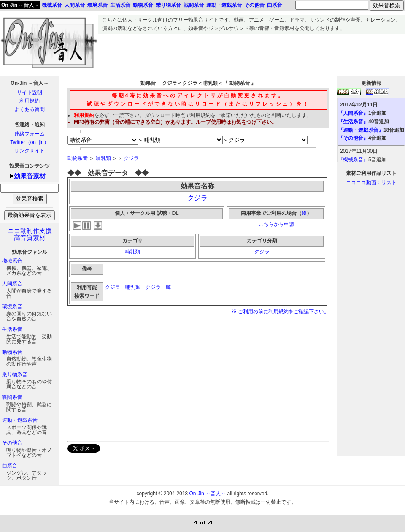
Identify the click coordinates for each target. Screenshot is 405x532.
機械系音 (12, 261)
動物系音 (12, 352)
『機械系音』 (353, 160)
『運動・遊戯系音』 (361, 130)
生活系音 (12, 329)
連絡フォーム (30, 134)
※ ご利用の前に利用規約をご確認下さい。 (280, 312)
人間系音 (12, 284)
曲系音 (10, 466)
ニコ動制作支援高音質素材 (30, 234)
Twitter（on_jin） (29, 142)
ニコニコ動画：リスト (371, 182)
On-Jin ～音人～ (20, 5)
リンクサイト (30, 151)
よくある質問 (30, 109)
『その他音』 (353, 138)
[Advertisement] (251, 53)
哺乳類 (103, 158)
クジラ (131, 158)
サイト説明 (30, 92)
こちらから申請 (276, 224)
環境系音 (12, 307)
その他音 (12, 443)
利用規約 (30, 101)
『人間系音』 (353, 113)
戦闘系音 (12, 397)
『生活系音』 (353, 122)
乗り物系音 (15, 375)
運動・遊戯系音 (20, 420)
